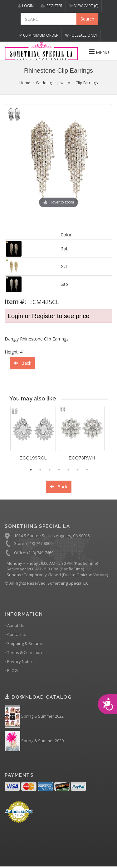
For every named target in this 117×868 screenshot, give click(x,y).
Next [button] (112, 437)
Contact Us (16, 635)
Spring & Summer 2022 (34, 717)
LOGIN (26, 6)
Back (22, 363)
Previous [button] (6, 437)
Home (25, 83)
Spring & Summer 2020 (34, 741)
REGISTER (51, 6)
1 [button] (31, 470)
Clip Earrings (87, 83)
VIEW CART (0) (84, 6)
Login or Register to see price (49, 316)
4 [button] (59, 470)
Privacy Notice (19, 662)
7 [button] (87, 470)
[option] (33, 435)
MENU (99, 52)
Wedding (44, 83)
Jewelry (64, 83)
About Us (15, 626)
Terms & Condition (23, 653)
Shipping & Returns (24, 644)
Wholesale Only (81, 35)
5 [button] (68, 470)
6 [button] (78, 470)
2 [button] (40, 470)
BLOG (11, 671)
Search (87, 19)
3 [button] (50, 470)
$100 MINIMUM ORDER (39, 35)
